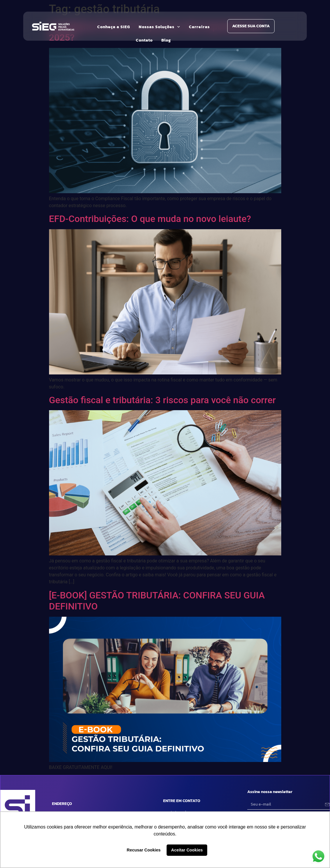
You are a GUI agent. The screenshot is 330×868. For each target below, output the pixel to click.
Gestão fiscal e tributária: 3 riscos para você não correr (163, 400)
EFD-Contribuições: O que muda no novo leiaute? (150, 219)
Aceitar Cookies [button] (187, 850)
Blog (166, 40)
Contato (144, 40)
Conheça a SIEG (114, 27)
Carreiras (199, 27)
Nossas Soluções (159, 27)
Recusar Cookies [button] (144, 850)
